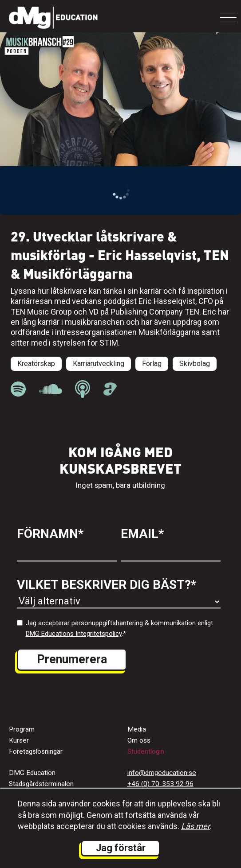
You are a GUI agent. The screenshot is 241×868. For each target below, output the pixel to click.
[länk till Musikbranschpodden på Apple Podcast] (83, 389)
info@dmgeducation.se (162, 773)
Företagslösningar (36, 751)
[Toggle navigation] (228, 18)
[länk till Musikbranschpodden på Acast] (110, 393)
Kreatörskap (36, 364)
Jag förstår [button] (121, 848)
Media (137, 729)
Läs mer (196, 826)
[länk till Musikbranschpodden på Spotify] (18, 389)
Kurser (19, 740)
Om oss (139, 740)
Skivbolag (195, 364)
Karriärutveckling (99, 364)
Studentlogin (146, 751)
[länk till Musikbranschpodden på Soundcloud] (50, 389)
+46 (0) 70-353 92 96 (160, 784)
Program (22, 729)
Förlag (152, 364)
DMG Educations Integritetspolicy (74, 634)
